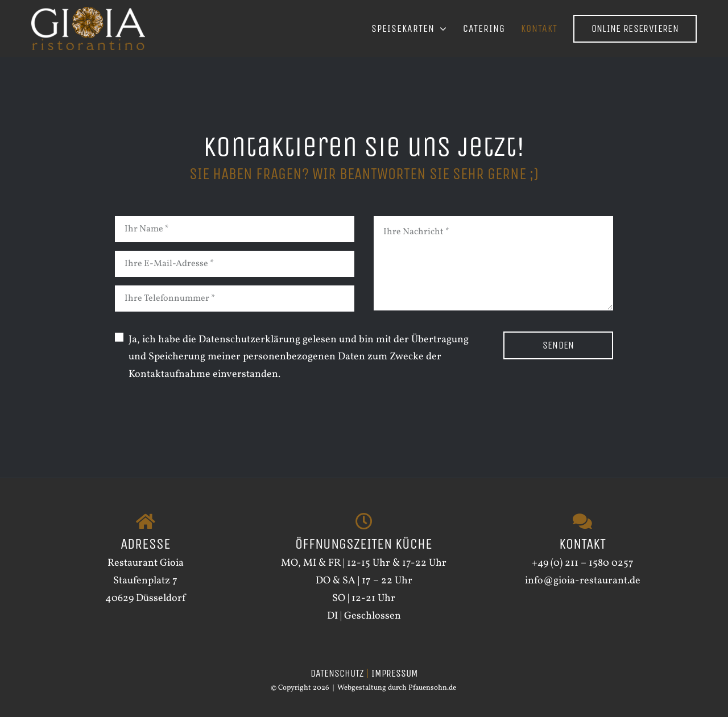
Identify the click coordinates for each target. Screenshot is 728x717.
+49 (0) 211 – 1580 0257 (583, 563)
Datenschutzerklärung (249, 340)
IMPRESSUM (395, 673)
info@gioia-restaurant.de (583, 581)
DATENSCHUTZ (337, 673)
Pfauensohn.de (432, 688)
